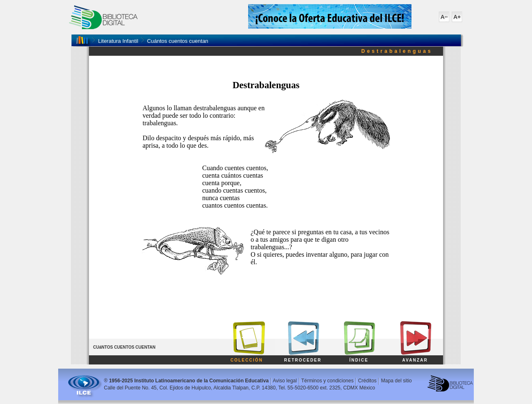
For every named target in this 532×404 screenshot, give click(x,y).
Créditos (367, 381)
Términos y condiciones (328, 381)
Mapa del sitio (397, 381)
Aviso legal (285, 381)
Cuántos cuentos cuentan (178, 41)
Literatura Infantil (118, 41)
